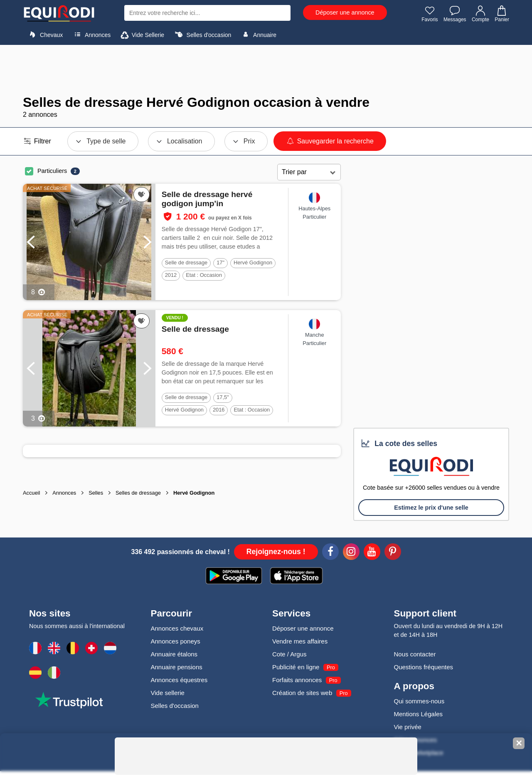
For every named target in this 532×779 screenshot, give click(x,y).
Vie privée (408, 727)
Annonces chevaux (177, 628)
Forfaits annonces (297, 680)
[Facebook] (330, 553)
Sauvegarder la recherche (330, 141)
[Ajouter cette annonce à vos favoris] (142, 195)
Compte (480, 14)
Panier (501, 14)
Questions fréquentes (424, 667)
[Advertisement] (266, 70)
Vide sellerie (168, 693)
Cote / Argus (289, 654)
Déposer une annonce (345, 12)
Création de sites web (302, 693)
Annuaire (258, 35)
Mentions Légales (419, 714)
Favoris (430, 14)
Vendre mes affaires (300, 641)
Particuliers (52, 171)
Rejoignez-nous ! (276, 552)
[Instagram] (351, 553)
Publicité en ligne (296, 667)
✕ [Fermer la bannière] (519, 743)
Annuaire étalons (174, 654)
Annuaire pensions (177, 667)
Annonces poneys (176, 641)
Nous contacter (415, 654)
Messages (455, 14)
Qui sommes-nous (419, 701)
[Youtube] (372, 553)
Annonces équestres (179, 680)
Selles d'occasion (202, 35)
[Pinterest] (393, 553)
